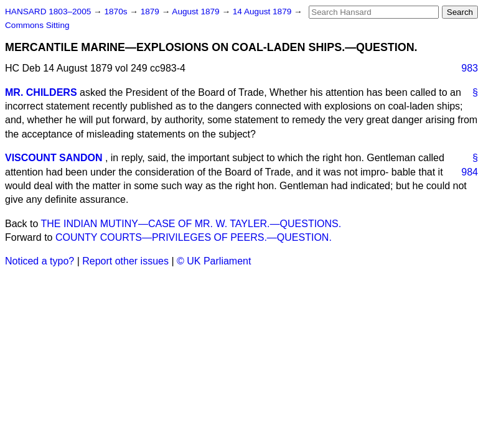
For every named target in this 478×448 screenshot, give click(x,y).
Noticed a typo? (40, 261)
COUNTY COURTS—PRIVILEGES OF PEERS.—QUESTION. (194, 237)
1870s (117, 12)
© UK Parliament (214, 261)
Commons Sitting (37, 25)
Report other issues (125, 261)
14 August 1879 (263, 12)
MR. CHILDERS (41, 92)
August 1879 (197, 12)
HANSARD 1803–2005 (48, 12)
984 (470, 172)
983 (470, 68)
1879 (151, 12)
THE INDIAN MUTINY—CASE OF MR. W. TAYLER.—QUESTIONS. (191, 224)
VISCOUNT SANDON (54, 158)
